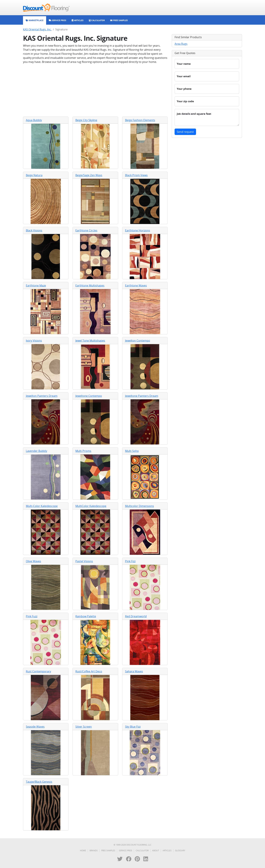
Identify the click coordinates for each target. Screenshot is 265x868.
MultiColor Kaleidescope (91, 506)
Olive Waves (33, 561)
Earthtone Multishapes (90, 286)
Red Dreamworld (136, 616)
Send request (185, 132)
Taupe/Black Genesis (39, 782)
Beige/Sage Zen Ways (89, 175)
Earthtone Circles (86, 230)
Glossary (180, 851)
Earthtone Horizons (138, 230)
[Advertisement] (95, 90)
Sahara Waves (134, 671)
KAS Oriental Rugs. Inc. (37, 29)
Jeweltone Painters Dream (142, 396)
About (156, 851)
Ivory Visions (34, 341)
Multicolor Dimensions (140, 506)
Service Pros (125, 851)
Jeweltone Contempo (89, 396)
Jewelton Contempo (138, 341)
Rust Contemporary (38, 671)
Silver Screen (84, 727)
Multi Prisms (83, 451)
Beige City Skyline (86, 120)
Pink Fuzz (32, 616)
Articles (167, 851)
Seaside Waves (35, 727)
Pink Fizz (130, 561)
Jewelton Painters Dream (42, 396)
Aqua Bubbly (34, 120)
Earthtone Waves (136, 286)
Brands (94, 851)
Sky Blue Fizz (133, 727)
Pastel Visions (84, 561)
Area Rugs (181, 44)
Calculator (142, 851)
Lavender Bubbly (37, 451)
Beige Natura (34, 175)
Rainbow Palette (86, 616)
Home (83, 851)
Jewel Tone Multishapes (90, 341)
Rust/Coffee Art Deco (89, 671)
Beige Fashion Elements (140, 120)
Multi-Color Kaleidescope (42, 506)
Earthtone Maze (36, 286)
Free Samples (108, 851)
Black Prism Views (136, 175)
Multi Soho (132, 451)
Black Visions (34, 230)
